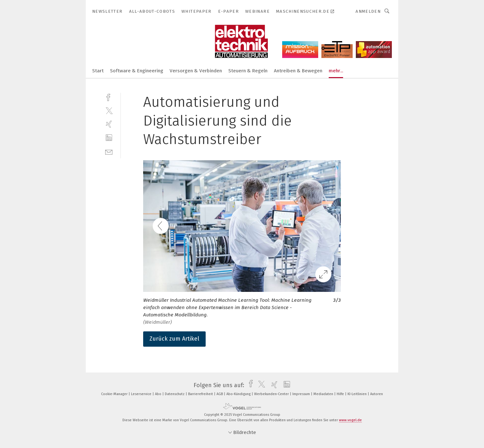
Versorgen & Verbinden (196, 71)
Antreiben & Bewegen (298, 71)
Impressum (302, 394)
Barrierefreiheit (201, 394)
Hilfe (341, 394)
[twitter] (109, 110)
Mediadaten (324, 394)
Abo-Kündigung (239, 394)
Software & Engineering (137, 71)
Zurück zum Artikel (174, 339)
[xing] (109, 124)
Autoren (377, 394)
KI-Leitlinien (358, 394)
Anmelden (368, 11)
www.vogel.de (350, 420)
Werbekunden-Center (272, 394)
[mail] (109, 152)
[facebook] (109, 97)
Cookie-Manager (115, 394)
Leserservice (142, 394)
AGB (220, 394)
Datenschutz (175, 394)
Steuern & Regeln (248, 71)
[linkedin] (109, 138)
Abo (159, 394)
